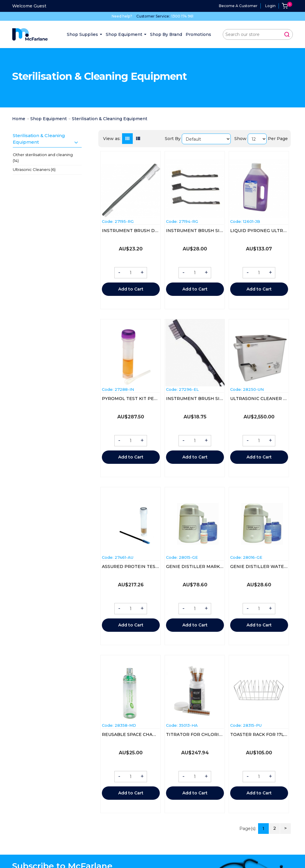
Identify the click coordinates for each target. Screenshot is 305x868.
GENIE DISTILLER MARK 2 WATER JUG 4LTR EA (218, 566)
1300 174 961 (182, 16)
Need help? (122, 16)
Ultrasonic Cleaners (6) (34, 169)
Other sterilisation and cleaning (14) (43, 158)
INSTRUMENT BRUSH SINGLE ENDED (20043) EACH (224, 231)
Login (270, 6)
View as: (112, 139)
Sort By (173, 139)
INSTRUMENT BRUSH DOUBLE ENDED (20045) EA (157, 231)
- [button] (119, 273)
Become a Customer (238, 6)
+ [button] (142, 273)
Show (240, 139)
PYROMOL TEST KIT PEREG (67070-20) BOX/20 (154, 399)
